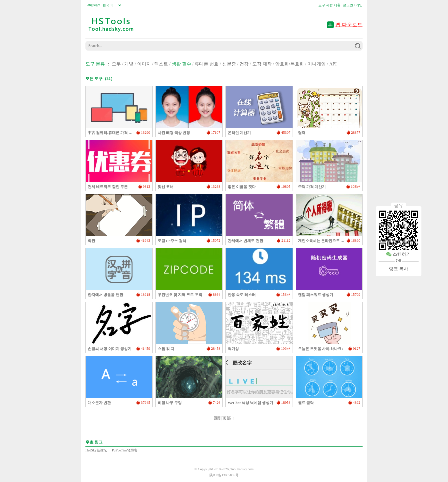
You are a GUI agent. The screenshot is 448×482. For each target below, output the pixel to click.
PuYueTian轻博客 (125, 450)
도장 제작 (262, 64)
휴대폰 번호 (207, 64)
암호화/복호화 (289, 64)
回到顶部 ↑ (224, 418)
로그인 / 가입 (353, 5)
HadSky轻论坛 (96, 450)
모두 (116, 64)
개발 (129, 64)
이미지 (144, 64)
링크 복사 (399, 269)
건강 (244, 64)
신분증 (229, 64)
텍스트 (161, 64)
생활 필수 (181, 64)
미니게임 (317, 64)
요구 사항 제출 (329, 5)
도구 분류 (95, 64)
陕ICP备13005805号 (224, 475)
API (333, 64)
